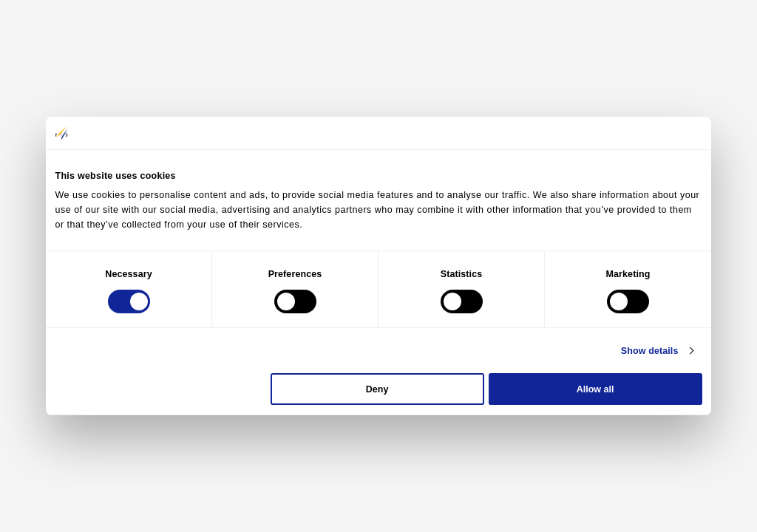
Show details (650, 351)
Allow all (595, 389)
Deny (377, 389)
